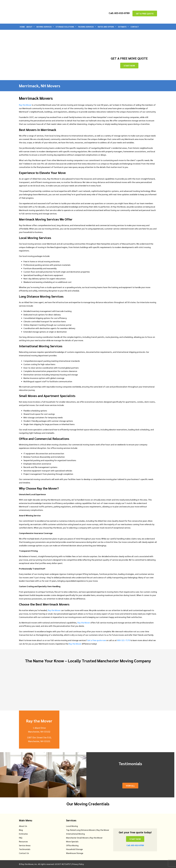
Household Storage (74, 849)
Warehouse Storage (75, 853)
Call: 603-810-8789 (118, 13)
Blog (21, 830)
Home (22, 27)
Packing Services (87, 27)
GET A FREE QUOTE (145, 13)
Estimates (23, 834)
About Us (23, 826)
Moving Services (45, 27)
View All (130, 786)
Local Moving (72, 826)
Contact (135, 27)
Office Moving (72, 845)
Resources (23, 841)
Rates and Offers (107, 27)
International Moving (75, 834)
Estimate (124, 27)
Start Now (129, 66)
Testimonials (25, 849)
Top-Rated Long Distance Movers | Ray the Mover (88, 830)
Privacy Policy (78, 864)
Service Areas (25, 845)
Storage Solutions (66, 27)
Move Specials (72, 841)
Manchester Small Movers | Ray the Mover (84, 838)
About (31, 27)
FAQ (21, 838)
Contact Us (24, 853)
